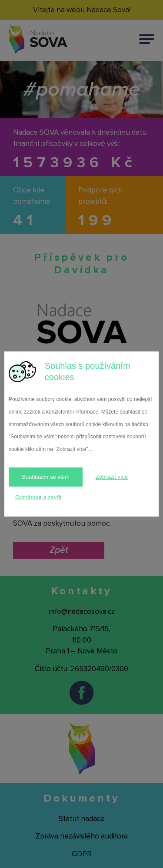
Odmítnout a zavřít (38, 497)
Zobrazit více (112, 477)
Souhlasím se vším (46, 477)
